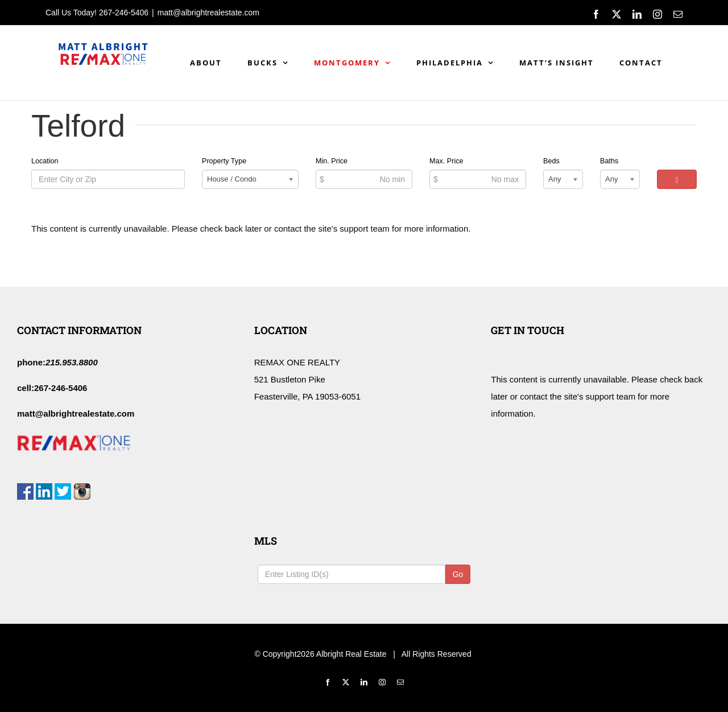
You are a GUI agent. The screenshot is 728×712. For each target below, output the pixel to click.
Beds (551, 161)
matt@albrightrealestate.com (208, 13)
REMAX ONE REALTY (297, 362)
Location (45, 161)
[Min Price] (364, 179)
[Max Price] (478, 179)
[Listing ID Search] (351, 574)
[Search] (677, 179)
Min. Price (332, 161)
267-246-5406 (124, 13)
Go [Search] (458, 574)
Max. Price (446, 161)
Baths (609, 161)
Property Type (224, 161)
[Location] (108, 179)
